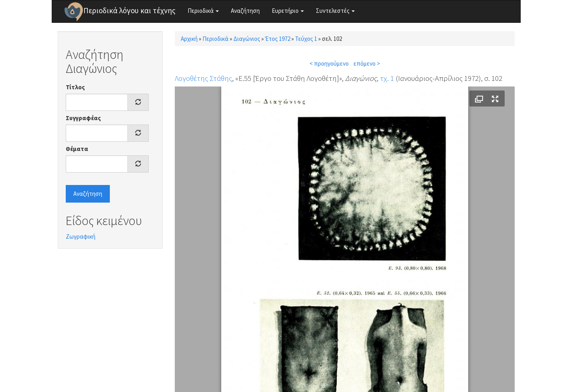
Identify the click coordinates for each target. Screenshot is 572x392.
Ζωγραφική (81, 236)
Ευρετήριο (288, 11)
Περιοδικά (203, 11)
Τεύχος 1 (306, 39)
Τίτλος (75, 87)
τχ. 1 (387, 78)
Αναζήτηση (245, 11)
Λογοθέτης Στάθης (203, 78)
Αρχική (189, 39)
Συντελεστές (335, 11)
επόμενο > (367, 63)
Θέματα (77, 149)
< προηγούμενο (329, 63)
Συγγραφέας (83, 118)
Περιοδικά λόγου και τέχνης (129, 10)
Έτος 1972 (278, 39)
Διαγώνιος (247, 39)
